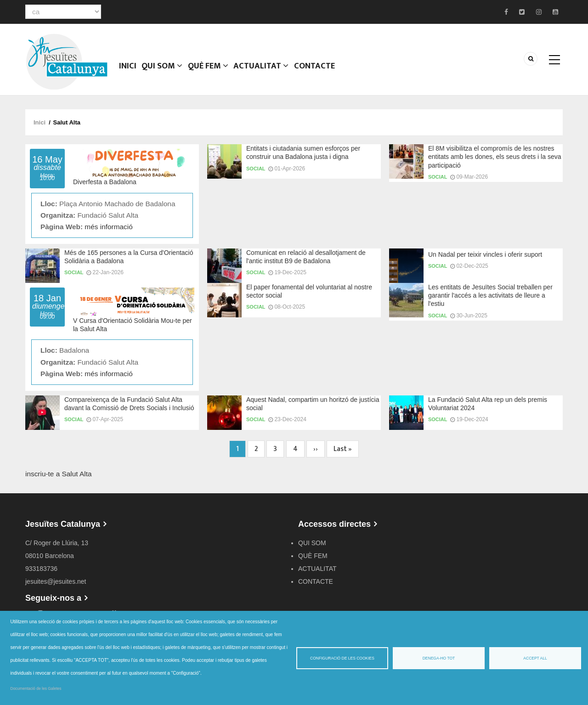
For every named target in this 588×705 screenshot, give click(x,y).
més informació (108, 227)
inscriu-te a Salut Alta (59, 474)
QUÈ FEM (210, 71)
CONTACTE (317, 71)
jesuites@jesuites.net (56, 581)
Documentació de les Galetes (36, 688)
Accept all (535, 658)
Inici (128, 71)
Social (256, 169)
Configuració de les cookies (342, 658)
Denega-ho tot (439, 658)
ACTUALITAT (263, 71)
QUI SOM (164, 71)
